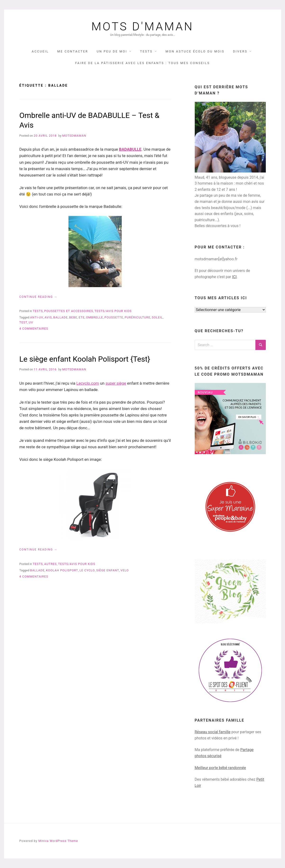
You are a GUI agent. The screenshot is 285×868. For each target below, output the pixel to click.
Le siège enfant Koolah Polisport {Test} (85, 359)
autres (50, 564)
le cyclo (87, 570)
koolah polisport (62, 570)
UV (31, 322)
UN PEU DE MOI (112, 51)
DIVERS (240, 51)
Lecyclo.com (88, 383)
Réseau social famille (213, 732)
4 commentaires (34, 329)
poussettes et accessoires (69, 311)
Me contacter (73, 51)
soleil (157, 317)
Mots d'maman (142, 27)
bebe (73, 317)
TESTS (146, 51)
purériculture (138, 317)
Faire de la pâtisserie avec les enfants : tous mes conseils (142, 63)
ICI (234, 277)
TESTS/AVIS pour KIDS (113, 311)
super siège (116, 383)
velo (125, 570)
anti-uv (37, 317)
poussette (114, 317)
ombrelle (95, 317)
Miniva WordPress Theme (58, 841)
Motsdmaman (74, 136)
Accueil (40, 51)
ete (82, 317)
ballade (61, 317)
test (23, 322)
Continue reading (38, 297)
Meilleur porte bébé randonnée (220, 768)
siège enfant (108, 570)
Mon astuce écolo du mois (195, 51)
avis (48, 317)
